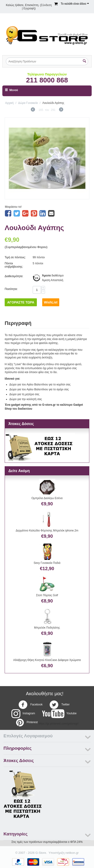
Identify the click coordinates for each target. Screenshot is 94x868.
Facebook (31, 705)
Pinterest (26, 722)
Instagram (23, 714)
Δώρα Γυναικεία (28, 103)
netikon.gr (72, 853)
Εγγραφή (29, 8)
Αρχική (9, 103)
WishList (51, 302)
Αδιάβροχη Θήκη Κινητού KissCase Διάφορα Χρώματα (47, 660)
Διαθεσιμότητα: (14, 276)
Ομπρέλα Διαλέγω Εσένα (47, 498)
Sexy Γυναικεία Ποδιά (47, 563)
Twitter (59, 705)
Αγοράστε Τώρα (21, 302)
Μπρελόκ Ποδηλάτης (47, 628)
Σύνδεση (46, 5)
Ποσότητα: (11, 289)
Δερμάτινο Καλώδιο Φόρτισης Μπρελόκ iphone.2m (47, 531)
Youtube (59, 714)
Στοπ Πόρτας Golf (47, 595)
